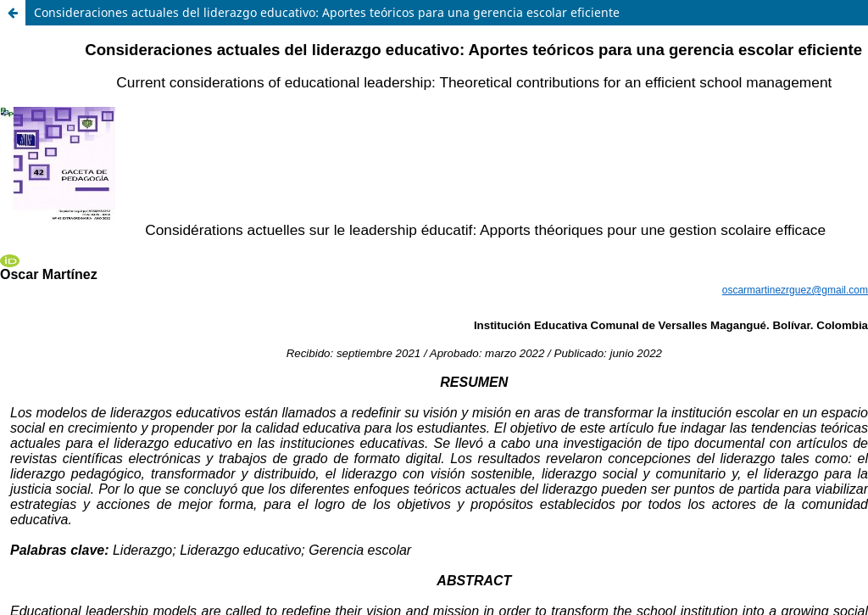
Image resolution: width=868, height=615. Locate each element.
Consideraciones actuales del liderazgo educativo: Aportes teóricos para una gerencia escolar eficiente (327, 12)
